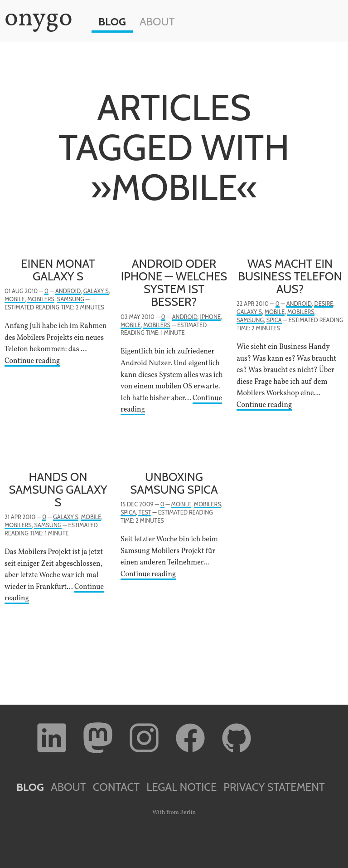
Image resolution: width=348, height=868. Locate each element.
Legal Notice (181, 787)
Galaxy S (96, 291)
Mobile (15, 299)
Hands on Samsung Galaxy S (58, 489)
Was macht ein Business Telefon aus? (290, 276)
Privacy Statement (274, 787)
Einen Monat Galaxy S (58, 270)
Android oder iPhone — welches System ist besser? (174, 282)
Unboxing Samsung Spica (174, 483)
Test (145, 512)
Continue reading (32, 361)
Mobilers (41, 299)
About (157, 22)
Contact (116, 787)
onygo (37, 19)
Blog (112, 22)
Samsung (71, 299)
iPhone (210, 317)
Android (68, 291)
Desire (324, 304)
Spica (274, 320)
